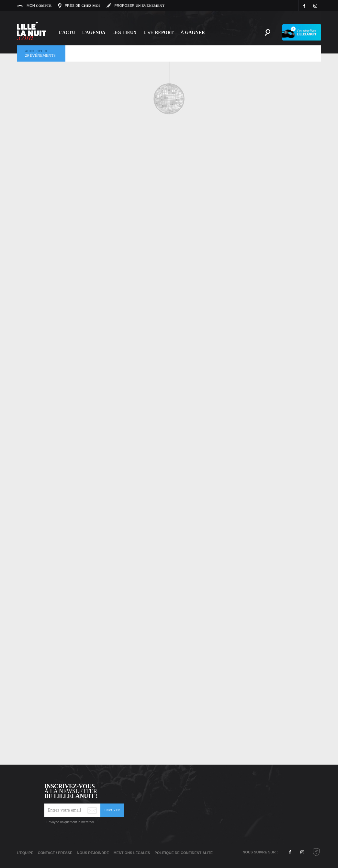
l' (94, 32)
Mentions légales (132, 853)
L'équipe (25, 853)
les (124, 32)
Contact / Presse (55, 853)
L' (67, 32)
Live (159, 32)
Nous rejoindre (93, 853)
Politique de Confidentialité (184, 853)
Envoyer (112, 810)
